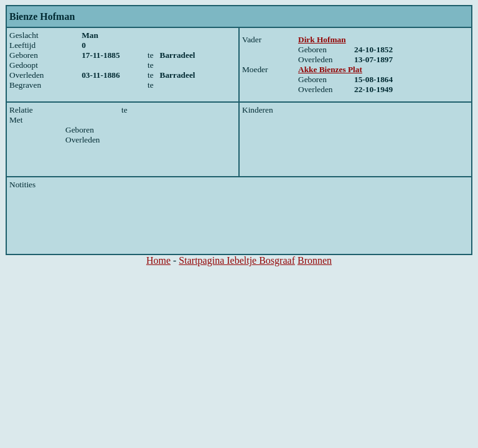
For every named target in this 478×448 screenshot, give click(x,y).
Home (158, 260)
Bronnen (315, 260)
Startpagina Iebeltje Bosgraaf (237, 260)
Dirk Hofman (322, 40)
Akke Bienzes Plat (330, 69)
